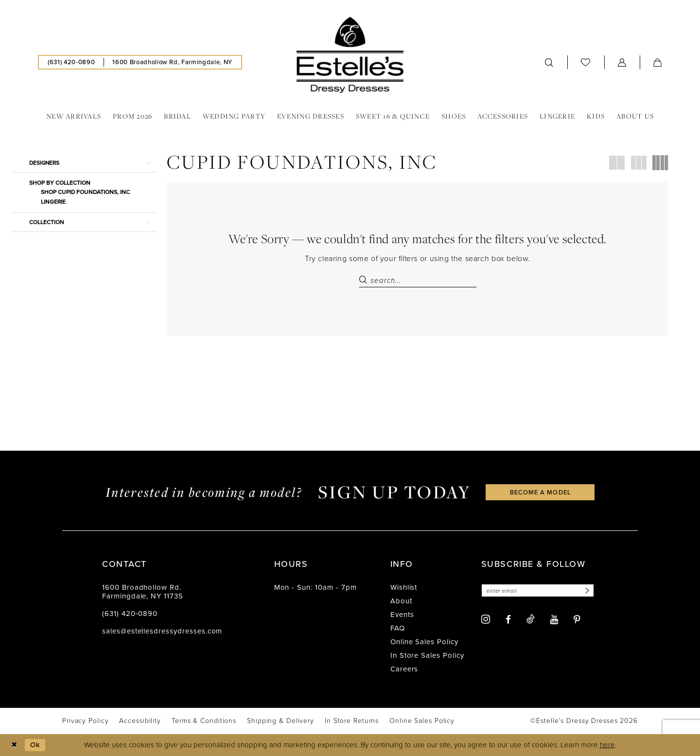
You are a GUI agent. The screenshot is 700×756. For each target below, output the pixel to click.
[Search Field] (418, 281)
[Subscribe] (587, 591)
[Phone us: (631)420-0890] (71, 62)
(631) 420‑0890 (130, 614)
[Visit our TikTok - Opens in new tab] (531, 619)
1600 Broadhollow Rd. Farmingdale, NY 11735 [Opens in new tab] (143, 592)
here (607, 745)
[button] (622, 62)
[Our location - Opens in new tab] (172, 62)
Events (402, 615)
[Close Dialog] (14, 745)
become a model (541, 492)
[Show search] (549, 62)
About (401, 601)
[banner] (350, 55)
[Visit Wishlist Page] (586, 62)
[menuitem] (71, 62)
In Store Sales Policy (427, 656)
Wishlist (404, 588)
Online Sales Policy (424, 642)
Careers (404, 669)
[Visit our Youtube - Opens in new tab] (554, 620)
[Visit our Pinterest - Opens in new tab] (577, 620)
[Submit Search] (365, 281)
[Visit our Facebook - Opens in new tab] (508, 620)
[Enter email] (538, 591)
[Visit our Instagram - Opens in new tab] (486, 620)
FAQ (398, 629)
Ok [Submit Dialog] (35, 745)
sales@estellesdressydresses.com (162, 632)
